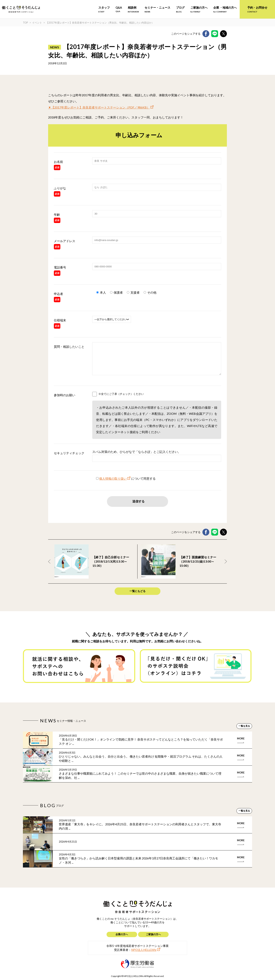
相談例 (133, 9)
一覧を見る (244, 732)
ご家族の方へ (199, 9)
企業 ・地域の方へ (225, 9)
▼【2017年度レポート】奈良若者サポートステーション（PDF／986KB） (99, 107)
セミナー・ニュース (157, 9)
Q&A (119, 9)
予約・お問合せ (257, 9)
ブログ (180, 9)
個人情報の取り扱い (113, 484)
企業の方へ (122, 934)
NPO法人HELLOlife (144, 950)
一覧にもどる (137, 597)
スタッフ (104, 9)
